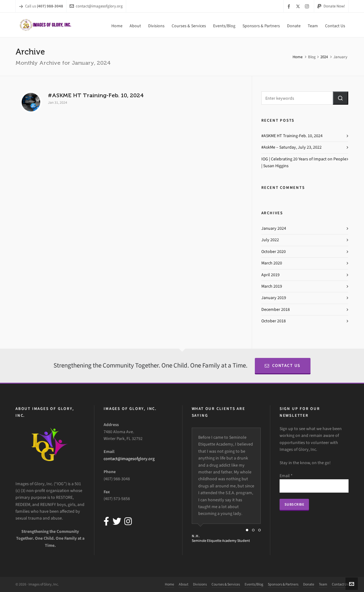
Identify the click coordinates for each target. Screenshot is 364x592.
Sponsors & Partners (283, 584)
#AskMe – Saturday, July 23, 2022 (291, 147)
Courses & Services (226, 584)
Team (323, 584)
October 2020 (274, 252)
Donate (309, 584)
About (184, 584)
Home (298, 57)
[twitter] (299, 6)
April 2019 (270, 275)
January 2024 (274, 228)
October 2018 (274, 321)
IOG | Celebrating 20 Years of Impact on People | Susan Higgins (304, 162)
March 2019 (272, 286)
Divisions (200, 584)
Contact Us (283, 366)
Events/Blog (254, 584)
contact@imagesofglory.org (96, 6)
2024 (324, 57)
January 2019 (274, 298)
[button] (340, 98)
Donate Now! (331, 6)
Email (286, 476)
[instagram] (308, 6)
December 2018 (276, 309)
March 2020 (272, 263)
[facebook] (290, 6)
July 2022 (270, 240)
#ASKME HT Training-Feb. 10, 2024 (96, 95)
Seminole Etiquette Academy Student (221, 541)
